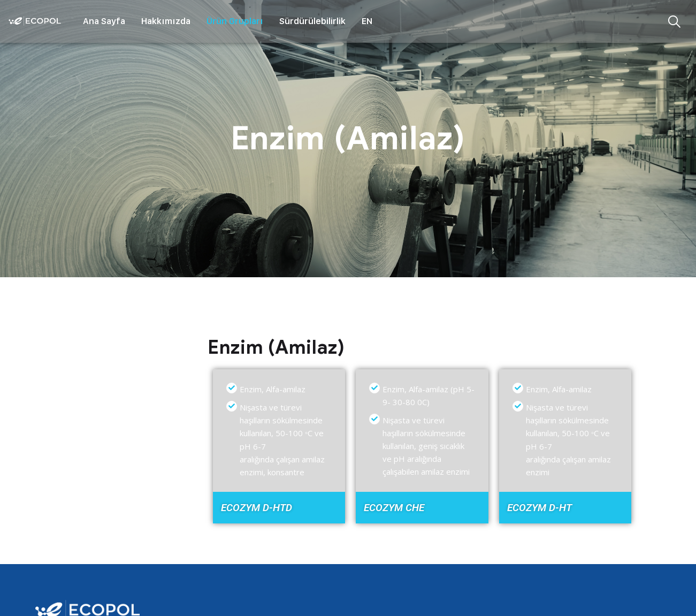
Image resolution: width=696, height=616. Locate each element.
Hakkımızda (166, 21)
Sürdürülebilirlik (312, 21)
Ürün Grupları (235, 21)
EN (367, 21)
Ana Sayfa (104, 21)
